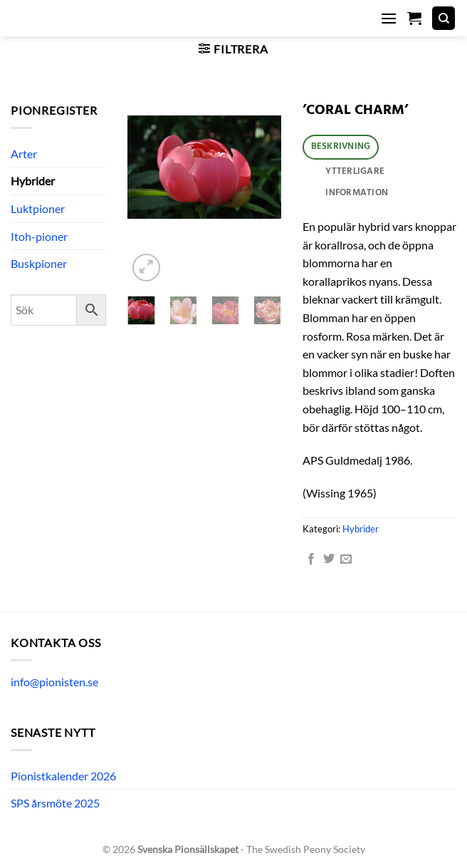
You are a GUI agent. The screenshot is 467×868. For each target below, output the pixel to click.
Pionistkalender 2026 (63, 776)
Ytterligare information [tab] (357, 182)
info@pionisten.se (54, 682)
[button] (389, 18)
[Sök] (444, 18)
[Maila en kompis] (346, 559)
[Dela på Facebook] (311, 559)
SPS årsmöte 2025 (55, 803)
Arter (24, 154)
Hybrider (33, 181)
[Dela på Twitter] (329, 559)
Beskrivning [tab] (341, 146)
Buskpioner (39, 263)
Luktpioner (38, 208)
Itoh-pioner (39, 236)
